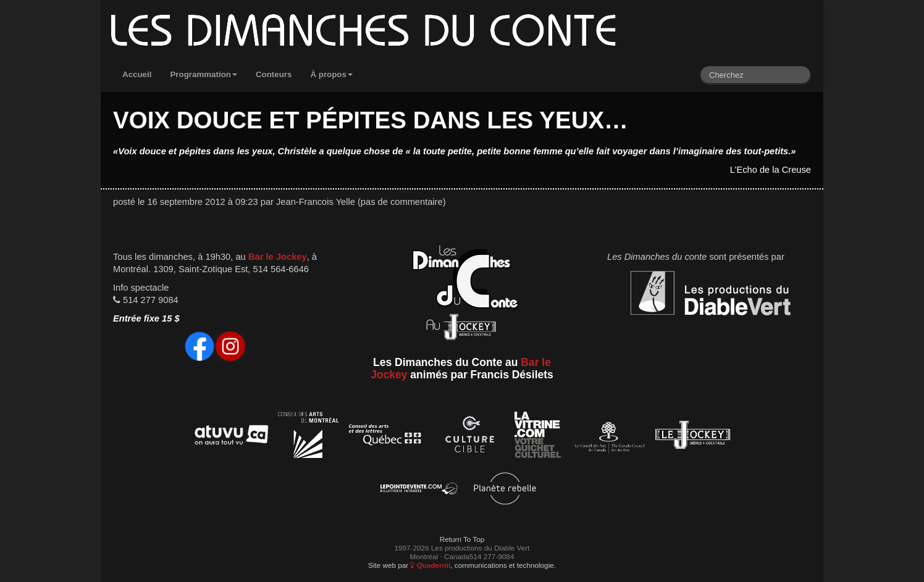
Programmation (204, 74)
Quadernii (430, 565)
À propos (331, 74)
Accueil (137, 74)
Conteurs (274, 74)
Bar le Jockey (278, 257)
